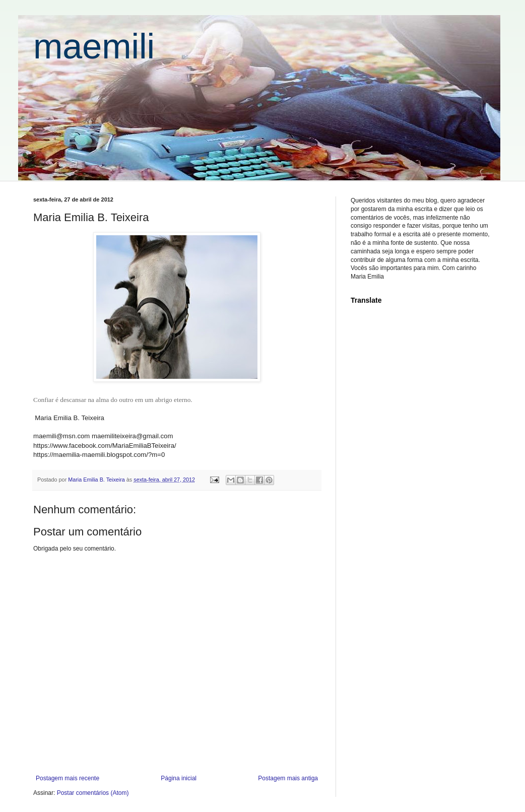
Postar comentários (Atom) (93, 793)
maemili (94, 46)
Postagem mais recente (68, 778)
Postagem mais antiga (288, 778)
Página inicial (179, 778)
